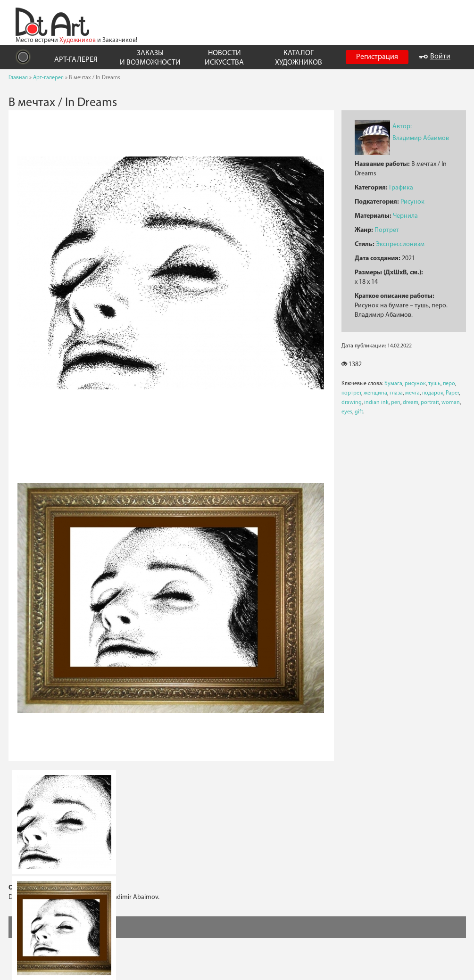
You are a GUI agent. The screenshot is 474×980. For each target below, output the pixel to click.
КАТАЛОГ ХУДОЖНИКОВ (299, 58)
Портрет (387, 230)
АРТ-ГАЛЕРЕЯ (76, 60)
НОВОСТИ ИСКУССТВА (224, 58)
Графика (401, 188)
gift (359, 412)
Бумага (393, 384)
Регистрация (377, 57)
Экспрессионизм (400, 244)
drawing (352, 403)
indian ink (376, 403)
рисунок (415, 384)
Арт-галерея (48, 78)
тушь (434, 384)
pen (396, 403)
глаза (396, 393)
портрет (351, 393)
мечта (412, 393)
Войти (435, 57)
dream (411, 403)
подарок (433, 393)
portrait (430, 403)
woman (451, 403)
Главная (18, 78)
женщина (375, 393)
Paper (452, 393)
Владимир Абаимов (421, 138)
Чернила (405, 216)
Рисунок (412, 202)
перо (449, 384)
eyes (347, 412)
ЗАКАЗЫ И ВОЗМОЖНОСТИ (150, 58)
